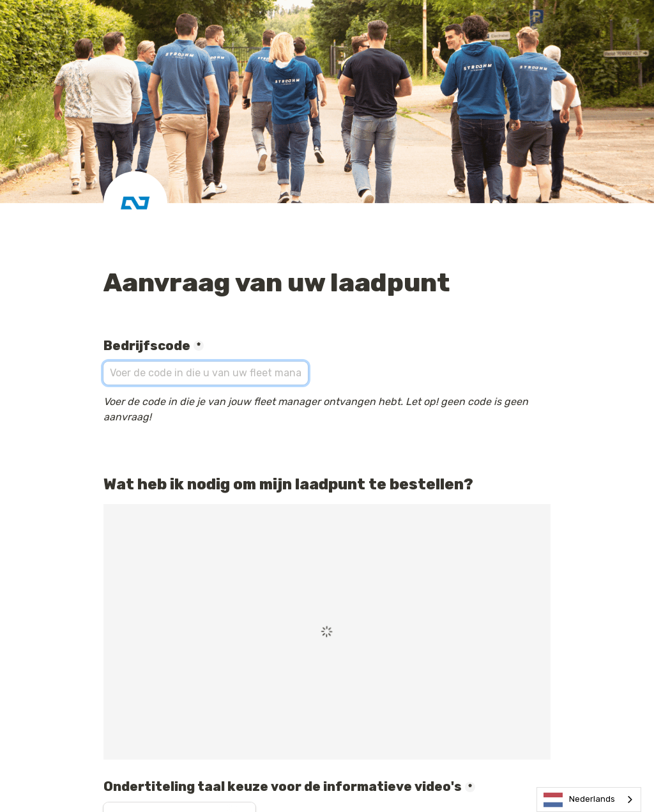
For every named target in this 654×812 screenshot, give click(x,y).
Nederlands (579, 800)
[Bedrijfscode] (206, 373)
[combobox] (589, 800)
